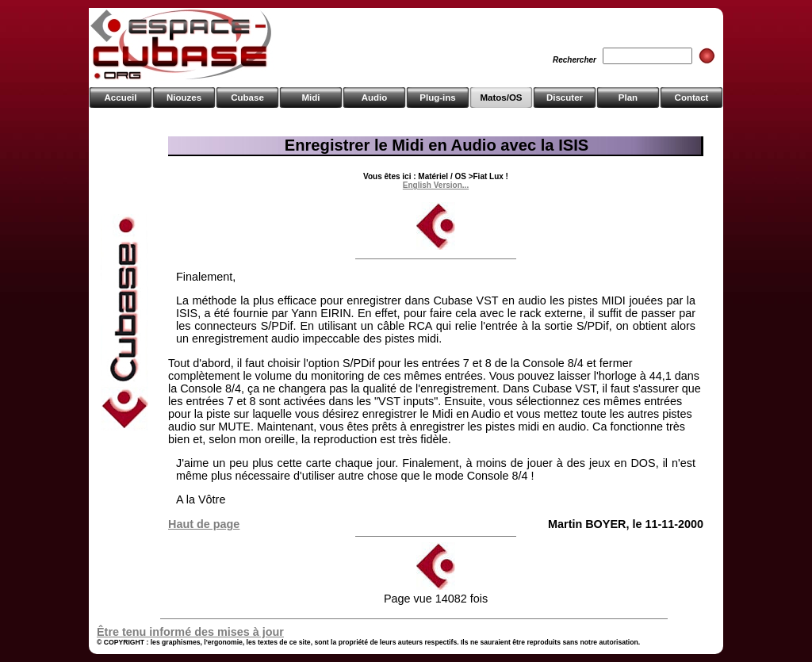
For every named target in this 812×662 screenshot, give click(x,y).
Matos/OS (501, 98)
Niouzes (184, 98)
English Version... (436, 185)
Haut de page (204, 524)
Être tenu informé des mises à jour (190, 632)
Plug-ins (437, 98)
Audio (375, 98)
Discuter (565, 98)
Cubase (247, 98)
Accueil (121, 98)
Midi (310, 98)
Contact (692, 98)
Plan (628, 98)
